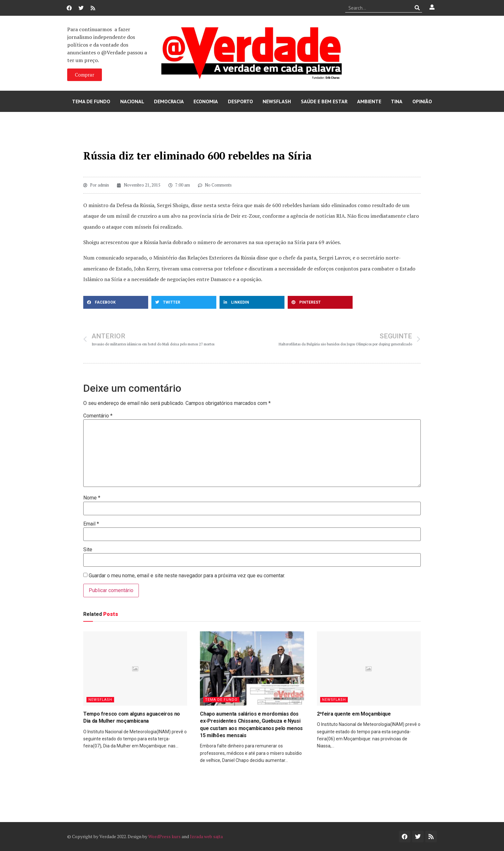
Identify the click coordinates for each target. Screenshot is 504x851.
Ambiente (369, 101)
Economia (206, 101)
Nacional (132, 101)
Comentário (98, 416)
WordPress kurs (164, 836)
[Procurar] (417, 8)
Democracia (169, 101)
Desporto (240, 101)
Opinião (422, 101)
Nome (92, 498)
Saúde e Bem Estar (324, 101)
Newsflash (277, 101)
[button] (116, 302)
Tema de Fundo (91, 101)
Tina (397, 101)
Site (88, 550)
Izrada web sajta (206, 836)
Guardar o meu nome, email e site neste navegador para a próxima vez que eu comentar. (187, 576)
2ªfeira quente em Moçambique (354, 714)
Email (91, 524)
